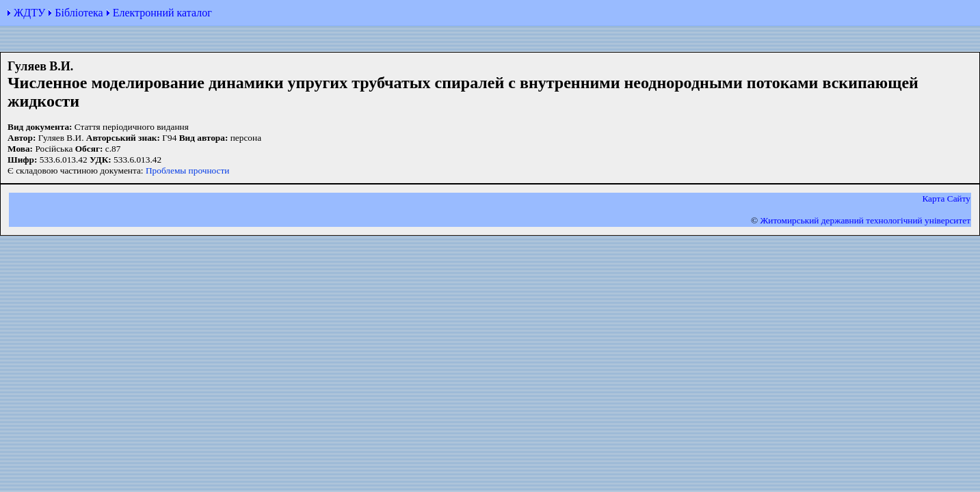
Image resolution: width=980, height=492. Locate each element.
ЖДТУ (29, 13)
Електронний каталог (162, 13)
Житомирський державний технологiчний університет (865, 220)
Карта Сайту (946, 199)
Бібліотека (79, 13)
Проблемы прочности (188, 170)
